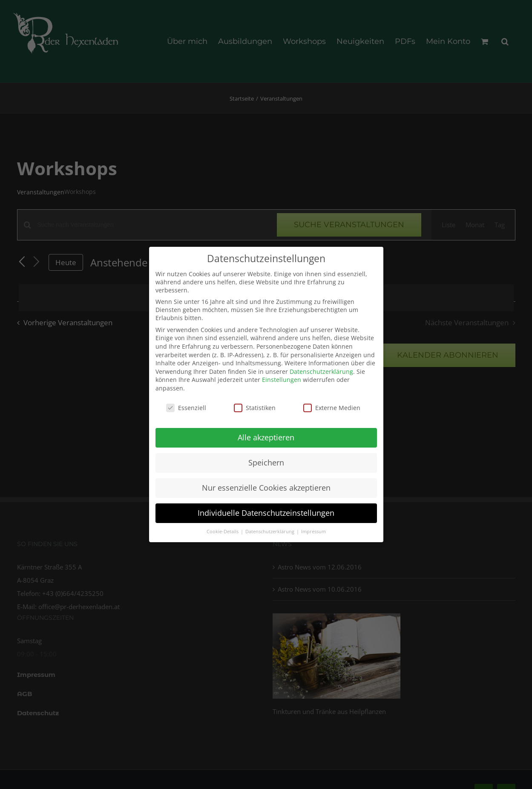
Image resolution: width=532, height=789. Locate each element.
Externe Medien (332, 405)
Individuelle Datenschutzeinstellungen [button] (266, 510)
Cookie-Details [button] (223, 529)
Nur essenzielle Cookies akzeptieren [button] (266, 485)
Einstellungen (282, 377)
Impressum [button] (313, 529)
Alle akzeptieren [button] (266, 434)
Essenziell (186, 405)
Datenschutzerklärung (321, 368)
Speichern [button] (266, 460)
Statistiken (255, 405)
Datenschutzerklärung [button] (270, 529)
